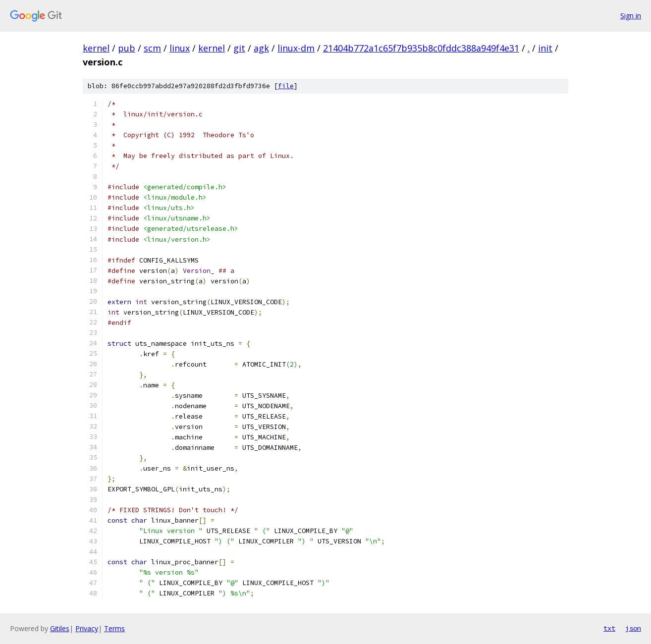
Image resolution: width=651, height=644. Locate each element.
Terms (114, 628)
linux (180, 48)
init (545, 48)
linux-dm (296, 48)
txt (609, 628)
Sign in (631, 16)
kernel (96, 48)
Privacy (87, 628)
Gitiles (60, 628)
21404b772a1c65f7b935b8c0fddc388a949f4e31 (421, 48)
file (286, 86)
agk (261, 48)
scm (152, 48)
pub (127, 48)
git (239, 48)
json (633, 628)
